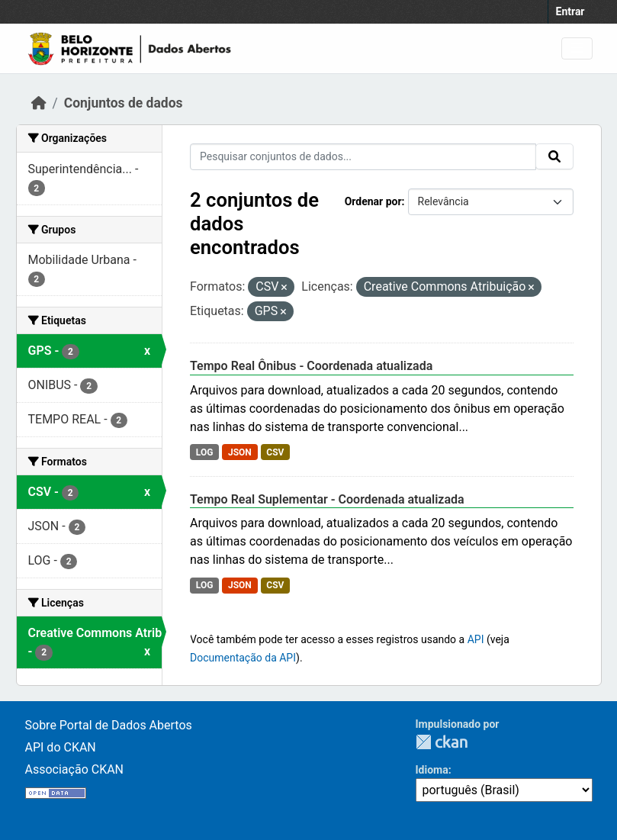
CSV (275, 452)
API (476, 639)
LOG (205, 452)
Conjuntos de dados (124, 103)
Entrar (570, 11)
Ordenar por (373, 201)
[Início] (39, 103)
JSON (240, 452)
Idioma (432, 770)
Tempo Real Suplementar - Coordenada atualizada (327, 499)
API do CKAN (61, 747)
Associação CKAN (75, 769)
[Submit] (554, 156)
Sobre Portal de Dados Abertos (109, 725)
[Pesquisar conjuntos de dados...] (363, 157)
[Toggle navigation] (577, 48)
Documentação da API (243, 658)
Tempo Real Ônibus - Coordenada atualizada (311, 366)
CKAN (442, 742)
